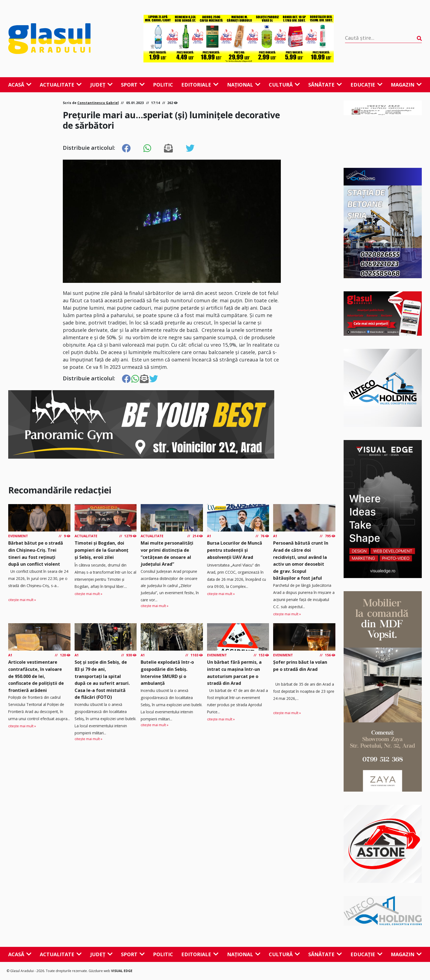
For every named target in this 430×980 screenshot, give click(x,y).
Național (244, 85)
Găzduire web (100, 971)
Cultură (284, 85)
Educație (367, 85)
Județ (101, 85)
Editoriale (200, 85)
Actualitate (61, 85)
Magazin (406, 85)
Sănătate (325, 85)
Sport (133, 85)
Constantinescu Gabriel (98, 103)
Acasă (20, 85)
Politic (163, 85)
